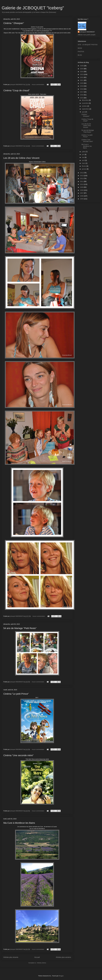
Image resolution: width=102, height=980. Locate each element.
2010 (82, 184)
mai (83, 157)
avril (83, 160)
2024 (82, 72)
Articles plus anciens (63, 957)
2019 (82, 86)
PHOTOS (81, 52)
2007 (82, 193)
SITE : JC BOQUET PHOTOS (88, 45)
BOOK (80, 48)
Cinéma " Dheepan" (14, 23)
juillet (84, 152)
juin (83, 155)
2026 (82, 66)
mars (84, 163)
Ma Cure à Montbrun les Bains (19, 823)
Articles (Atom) (41, 963)
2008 (82, 190)
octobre (85, 106)
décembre (85, 100)
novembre (85, 103)
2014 (82, 173)
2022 (82, 77)
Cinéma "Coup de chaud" (17, 90)
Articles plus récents (11, 957)
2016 (82, 95)
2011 (82, 181)
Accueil (37, 957)
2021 (82, 80)
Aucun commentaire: (38, 84)
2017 (82, 92)
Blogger (61, 976)
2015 (82, 98)
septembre (86, 109)
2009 (82, 187)
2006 (82, 196)
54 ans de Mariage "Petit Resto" (20, 628)
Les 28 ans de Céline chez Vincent (21, 158)
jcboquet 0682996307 (87, 32)
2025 (82, 69)
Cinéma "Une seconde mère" (18, 755)
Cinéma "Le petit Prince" (16, 694)
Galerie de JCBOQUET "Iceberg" (33, 8)
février (84, 166)
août (83, 112)
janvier (84, 169)
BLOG (80, 55)
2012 (82, 178)
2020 (82, 83)
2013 (82, 176)
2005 (82, 199)
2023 (82, 74)
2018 (82, 89)
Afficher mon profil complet (87, 35)
